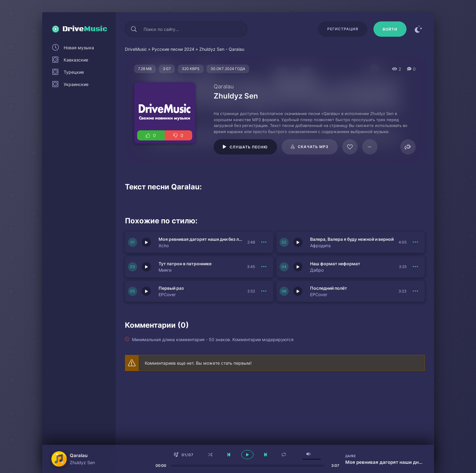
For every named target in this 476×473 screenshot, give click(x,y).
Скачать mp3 (313, 147)
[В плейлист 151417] (416, 267)
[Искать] (134, 29)
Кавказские (76, 60)
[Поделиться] (408, 147)
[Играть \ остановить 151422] (146, 242)
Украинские (76, 84)
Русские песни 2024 (173, 49)
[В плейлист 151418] (416, 291)
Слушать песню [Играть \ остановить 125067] (249, 147)
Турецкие (74, 72)
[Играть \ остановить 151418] (298, 291)
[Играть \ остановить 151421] (298, 242)
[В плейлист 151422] (264, 242)
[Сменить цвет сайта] (419, 29)
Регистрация (343, 29)
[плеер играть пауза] (247, 455)
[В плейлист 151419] (264, 291)
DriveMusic (136, 49)
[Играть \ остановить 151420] (146, 267)
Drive (85, 29)
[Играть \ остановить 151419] (146, 291)
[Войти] (390, 29)
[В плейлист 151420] (264, 267)
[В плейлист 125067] (370, 147)
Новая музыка (79, 48)
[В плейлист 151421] (416, 242)
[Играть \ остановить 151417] (298, 267)
